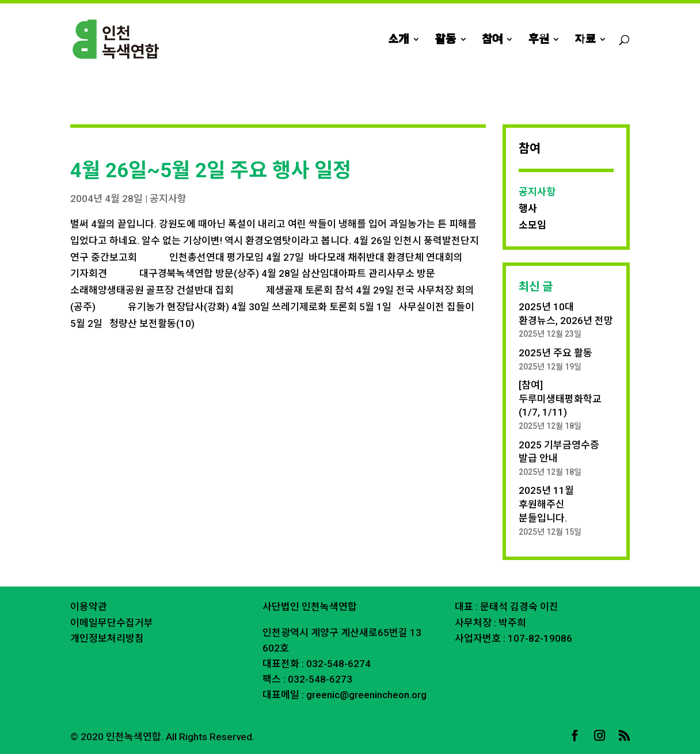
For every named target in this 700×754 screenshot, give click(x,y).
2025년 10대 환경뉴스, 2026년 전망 (566, 314)
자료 (585, 40)
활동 (446, 40)
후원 (539, 40)
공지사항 (168, 199)
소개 (399, 40)
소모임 (532, 225)
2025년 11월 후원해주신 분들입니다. (546, 504)
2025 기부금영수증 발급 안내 (559, 452)
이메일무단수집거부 (112, 623)
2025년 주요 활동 (556, 353)
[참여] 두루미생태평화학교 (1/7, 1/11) (560, 399)
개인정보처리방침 (107, 638)
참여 (492, 40)
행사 (528, 208)
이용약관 (89, 607)
